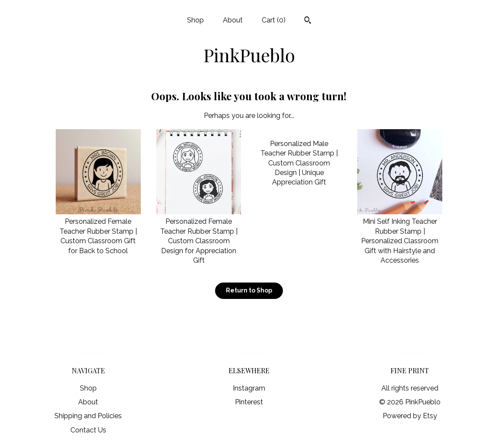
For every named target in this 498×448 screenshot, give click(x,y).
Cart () (274, 20)
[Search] (308, 21)
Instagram (249, 388)
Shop (195, 20)
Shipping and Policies (88, 416)
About (233, 20)
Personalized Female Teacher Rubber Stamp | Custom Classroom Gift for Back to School (98, 231)
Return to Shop (249, 290)
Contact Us (88, 430)
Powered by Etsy (410, 416)
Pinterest (249, 402)
